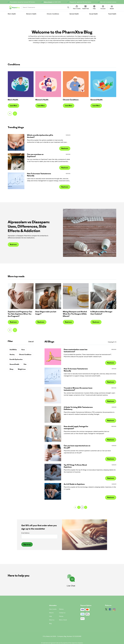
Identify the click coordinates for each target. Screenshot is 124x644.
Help (51, 616)
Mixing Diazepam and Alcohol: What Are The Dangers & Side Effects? (75, 314)
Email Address (25, 533)
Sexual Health (93, 14)
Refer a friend (48, 2)
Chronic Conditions (53, 14)
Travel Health (112, 14)
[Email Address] (39, 537)
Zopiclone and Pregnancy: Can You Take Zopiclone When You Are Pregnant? (20, 314)
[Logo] (15, 7)
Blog (50, 623)
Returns (51, 613)
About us (52, 620)
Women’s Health (31, 14)
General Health (74, 14)
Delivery (61, 609)
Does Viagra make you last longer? (46, 313)
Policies (61, 616)
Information (53, 605)
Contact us (62, 613)
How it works (53, 609)
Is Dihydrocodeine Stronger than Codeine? (101, 313)
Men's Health (12, 14)
